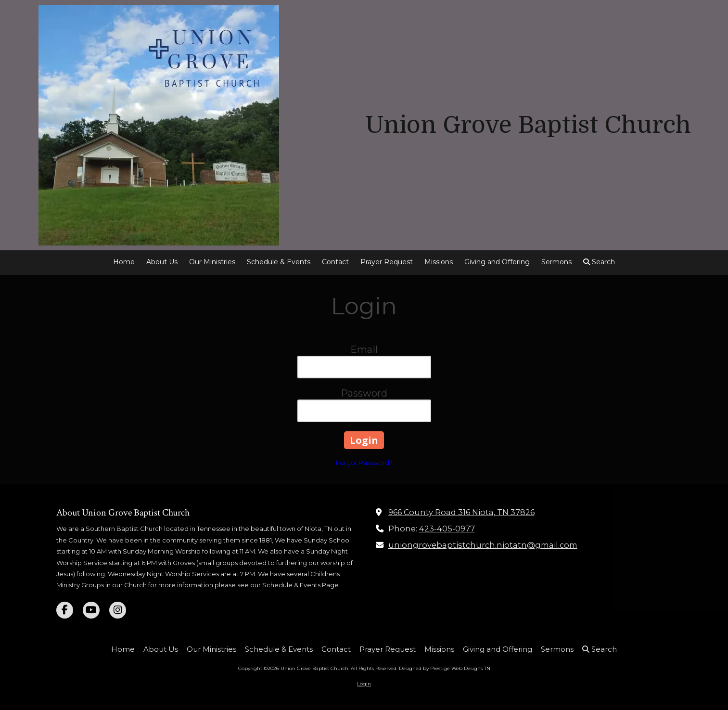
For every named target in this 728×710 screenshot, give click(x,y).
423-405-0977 (447, 529)
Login (364, 684)
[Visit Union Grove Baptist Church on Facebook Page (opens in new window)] (65, 610)
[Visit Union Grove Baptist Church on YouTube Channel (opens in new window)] (91, 610)
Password (364, 393)
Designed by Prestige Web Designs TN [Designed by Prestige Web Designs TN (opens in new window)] (445, 668)
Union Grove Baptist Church (528, 125)
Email (364, 349)
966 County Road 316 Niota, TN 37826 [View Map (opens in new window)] (461, 512)
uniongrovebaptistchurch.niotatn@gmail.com (483, 545)
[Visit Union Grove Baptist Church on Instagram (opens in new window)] (118, 610)
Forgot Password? (364, 463)
